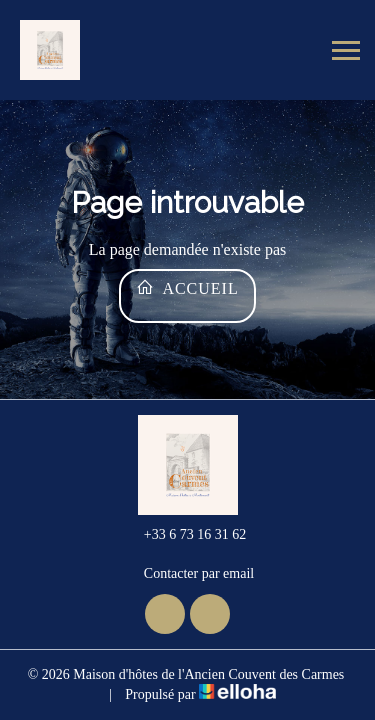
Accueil (187, 287)
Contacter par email (187, 574)
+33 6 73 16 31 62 (183, 535)
